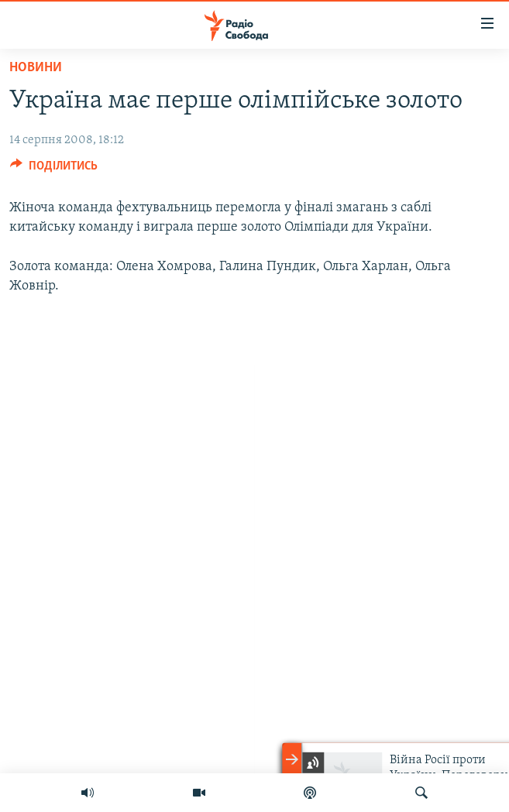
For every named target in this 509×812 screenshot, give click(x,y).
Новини (36, 68)
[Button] (54, 170)
